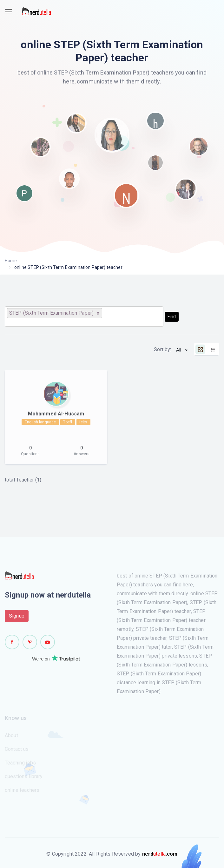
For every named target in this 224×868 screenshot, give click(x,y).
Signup (17, 618)
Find (172, 317)
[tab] (200, 349)
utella (160, 854)
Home (11, 261)
